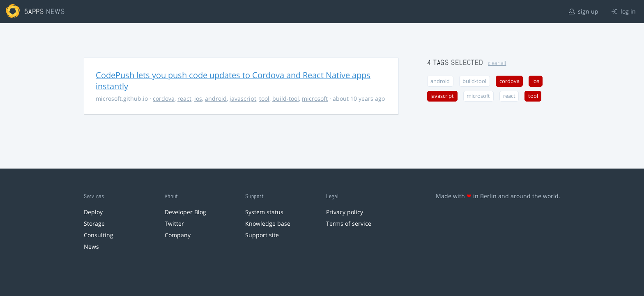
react (184, 98)
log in (624, 11)
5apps (34, 11)
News (91, 246)
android (216, 98)
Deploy (93, 212)
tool (264, 98)
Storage (94, 223)
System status (264, 212)
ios (198, 98)
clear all (497, 63)
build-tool (286, 98)
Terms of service (349, 223)
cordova (164, 98)
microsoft (315, 98)
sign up (584, 11)
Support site (262, 235)
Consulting (99, 235)
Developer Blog (185, 212)
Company (178, 235)
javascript (243, 98)
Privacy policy (345, 212)
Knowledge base (268, 223)
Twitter (174, 223)
